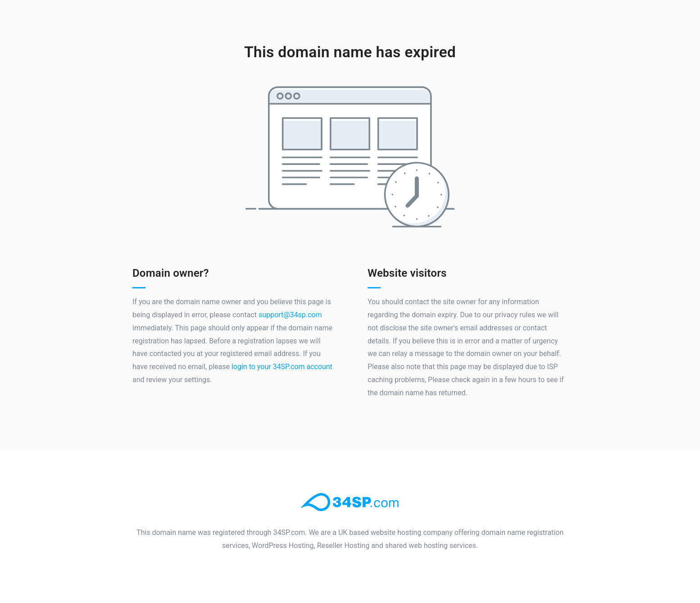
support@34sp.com (290, 315)
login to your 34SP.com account (282, 367)
